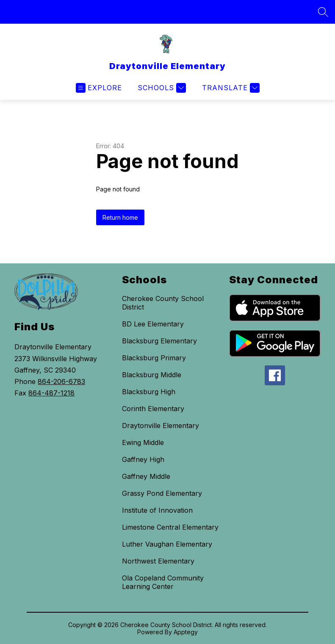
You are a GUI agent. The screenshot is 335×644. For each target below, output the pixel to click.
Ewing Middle (143, 442)
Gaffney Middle (146, 476)
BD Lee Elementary (153, 324)
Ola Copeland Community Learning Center (163, 582)
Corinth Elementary (153, 409)
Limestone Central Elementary (170, 527)
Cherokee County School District (163, 303)
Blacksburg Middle (152, 375)
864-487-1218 (51, 393)
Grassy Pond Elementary (162, 493)
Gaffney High (143, 459)
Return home (120, 217)
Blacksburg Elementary (159, 341)
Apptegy (186, 632)
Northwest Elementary (158, 561)
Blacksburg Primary (154, 358)
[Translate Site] (230, 88)
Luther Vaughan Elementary (167, 544)
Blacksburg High (149, 392)
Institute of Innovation (157, 510)
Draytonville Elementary (161, 426)
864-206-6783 (61, 381)
